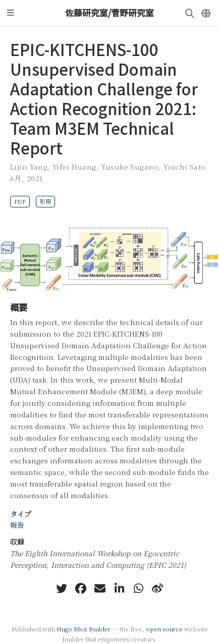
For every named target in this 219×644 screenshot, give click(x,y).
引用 (45, 201)
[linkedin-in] (119, 588)
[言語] (207, 13)
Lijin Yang (29, 167)
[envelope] (100, 588)
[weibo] (157, 588)
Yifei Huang (74, 167)
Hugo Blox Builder (84, 629)
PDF (20, 201)
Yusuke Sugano (130, 167)
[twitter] (62, 588)
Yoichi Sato (185, 167)
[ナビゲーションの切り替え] (11, 13)
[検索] (190, 13)
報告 (17, 525)
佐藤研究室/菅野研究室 (109, 13)
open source (164, 629)
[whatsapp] (138, 588)
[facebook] (81, 588)
